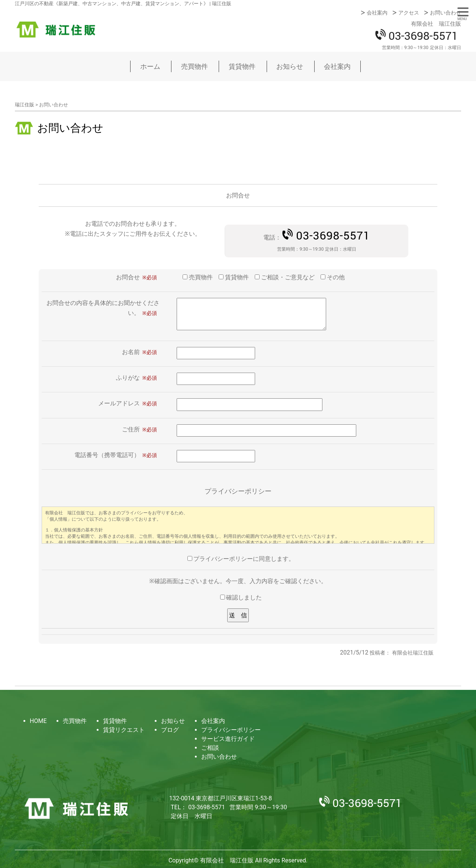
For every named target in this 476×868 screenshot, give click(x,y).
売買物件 (194, 66)
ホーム (150, 66)
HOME (38, 721)
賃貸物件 (242, 66)
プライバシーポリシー (231, 730)
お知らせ (290, 66)
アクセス (409, 13)
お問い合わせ (446, 13)
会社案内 (377, 13)
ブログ (170, 730)
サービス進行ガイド (228, 739)
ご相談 (210, 748)
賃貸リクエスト (124, 730)
